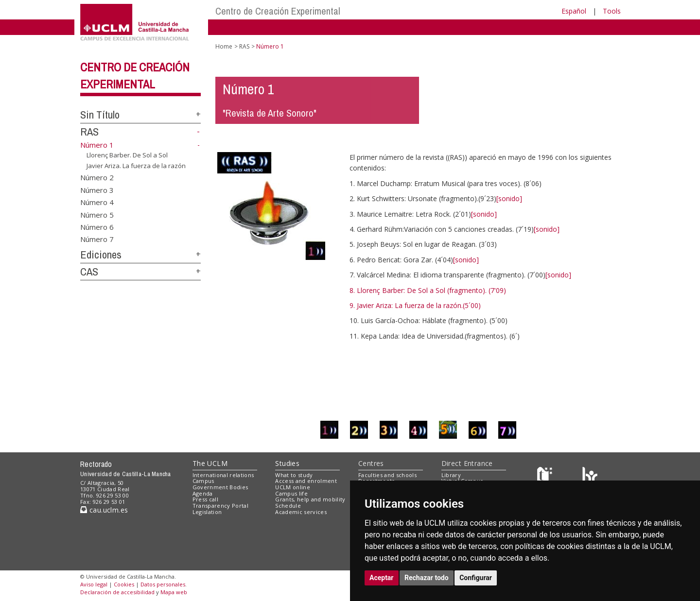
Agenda (203, 493)
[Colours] (590, 477)
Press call (205, 499)
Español (574, 11)
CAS (89, 272)
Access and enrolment (306, 481)
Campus (203, 481)
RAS (89, 132)
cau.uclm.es (104, 510)
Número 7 (97, 239)
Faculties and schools (387, 475)
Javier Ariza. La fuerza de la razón (136, 166)
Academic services (301, 512)
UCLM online (293, 487)
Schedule (288, 506)
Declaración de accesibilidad (117, 592)
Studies (287, 463)
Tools (612, 11)
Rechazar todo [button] (427, 578)
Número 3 (97, 189)
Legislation (207, 512)
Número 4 (97, 202)
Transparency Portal (220, 506)
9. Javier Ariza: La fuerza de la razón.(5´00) (415, 305)
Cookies (124, 584)
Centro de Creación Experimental (278, 11)
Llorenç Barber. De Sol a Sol (127, 155)
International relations (223, 475)
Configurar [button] (476, 578)
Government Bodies (220, 487)
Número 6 (97, 226)
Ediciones (101, 255)
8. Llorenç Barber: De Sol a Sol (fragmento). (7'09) (428, 290)
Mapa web (174, 592)
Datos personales (163, 584)
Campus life (291, 493)
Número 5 (97, 214)
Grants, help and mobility (310, 499)
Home (224, 46)
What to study (294, 475)
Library (451, 475)
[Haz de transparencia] (546, 477)
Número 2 (97, 177)
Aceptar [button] (382, 578)
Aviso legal (94, 584)
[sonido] (509, 198)
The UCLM (210, 463)
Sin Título (100, 115)
